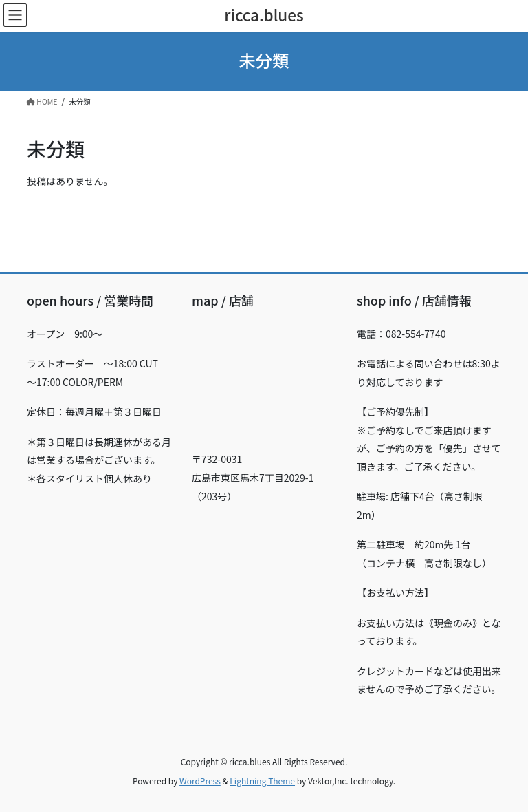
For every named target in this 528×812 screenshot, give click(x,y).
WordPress (200, 781)
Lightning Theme (262, 781)
